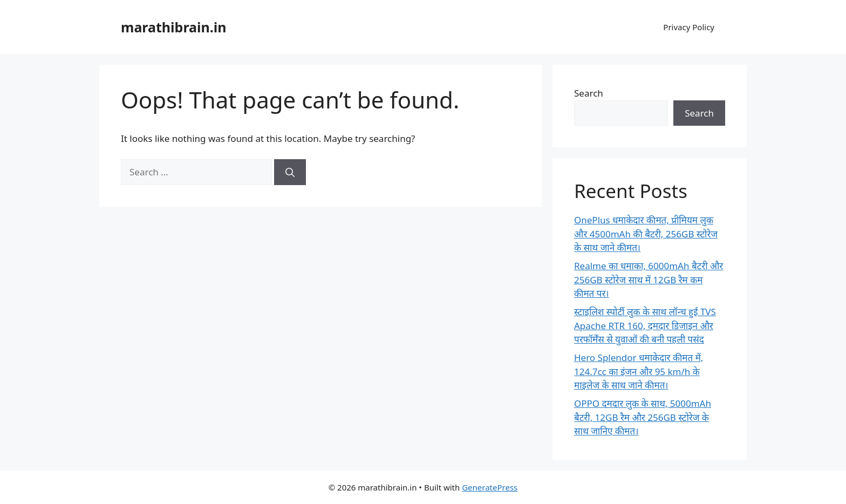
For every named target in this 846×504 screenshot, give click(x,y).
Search (589, 93)
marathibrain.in (174, 27)
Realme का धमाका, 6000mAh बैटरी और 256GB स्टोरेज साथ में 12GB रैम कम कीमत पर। (649, 280)
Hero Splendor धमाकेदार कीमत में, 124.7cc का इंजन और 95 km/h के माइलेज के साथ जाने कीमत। (639, 371)
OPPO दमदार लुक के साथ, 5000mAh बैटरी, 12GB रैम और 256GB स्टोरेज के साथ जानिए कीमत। (643, 417)
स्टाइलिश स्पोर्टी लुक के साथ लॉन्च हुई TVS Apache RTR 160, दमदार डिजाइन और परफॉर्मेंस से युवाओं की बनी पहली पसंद (645, 325)
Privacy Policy (689, 27)
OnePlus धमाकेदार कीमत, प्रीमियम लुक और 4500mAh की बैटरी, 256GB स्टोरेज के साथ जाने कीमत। (646, 234)
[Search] (290, 172)
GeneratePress (490, 487)
